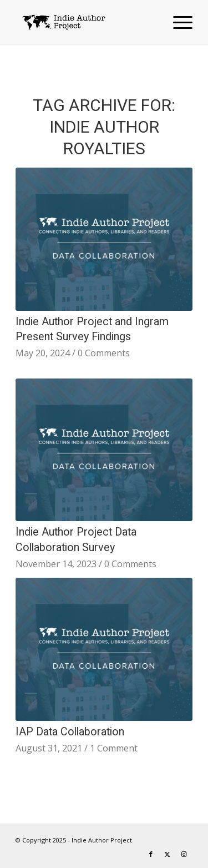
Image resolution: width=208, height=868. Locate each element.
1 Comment (114, 748)
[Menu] (177, 22)
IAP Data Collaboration (70, 732)
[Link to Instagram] (184, 854)
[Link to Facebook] (151, 854)
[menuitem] (177, 22)
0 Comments (104, 353)
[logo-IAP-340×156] (86, 22)
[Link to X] (168, 854)
